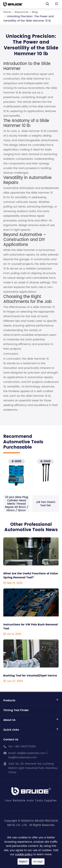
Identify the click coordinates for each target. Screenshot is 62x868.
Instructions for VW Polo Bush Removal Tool (31, 627)
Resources (21, 12)
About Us (9, 720)
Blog (35, 12)
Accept (38, 862)
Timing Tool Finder (16, 710)
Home (7, 12)
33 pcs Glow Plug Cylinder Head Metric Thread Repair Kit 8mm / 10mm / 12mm (17, 504)
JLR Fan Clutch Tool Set (46, 504)
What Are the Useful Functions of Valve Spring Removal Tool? (31, 576)
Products (9, 700)
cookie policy (24, 854)
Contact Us (11, 740)
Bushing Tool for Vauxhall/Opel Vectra (30, 676)
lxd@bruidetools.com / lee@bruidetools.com (28, 755)
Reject (23, 862)
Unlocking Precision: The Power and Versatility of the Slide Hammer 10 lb (29, 19)
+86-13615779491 (25, 747)
